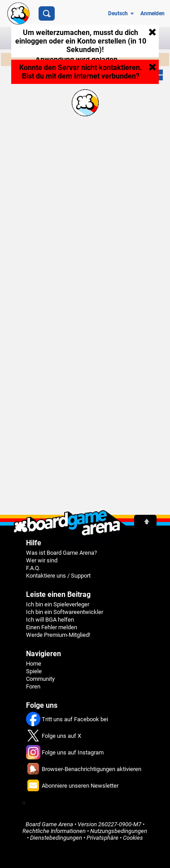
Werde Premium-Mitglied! (58, 635)
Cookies (133, 838)
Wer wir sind (42, 560)
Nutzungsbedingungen (119, 831)
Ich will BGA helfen (50, 620)
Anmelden (153, 13)
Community (40, 679)
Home (34, 664)
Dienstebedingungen (56, 838)
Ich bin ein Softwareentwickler (65, 612)
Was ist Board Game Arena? (61, 553)
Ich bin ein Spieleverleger (58, 604)
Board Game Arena (49, 824)
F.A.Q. (33, 568)
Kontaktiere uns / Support (58, 576)
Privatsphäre (102, 838)
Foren (33, 686)
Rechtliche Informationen (54, 831)
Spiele (34, 671)
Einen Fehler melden (52, 627)
